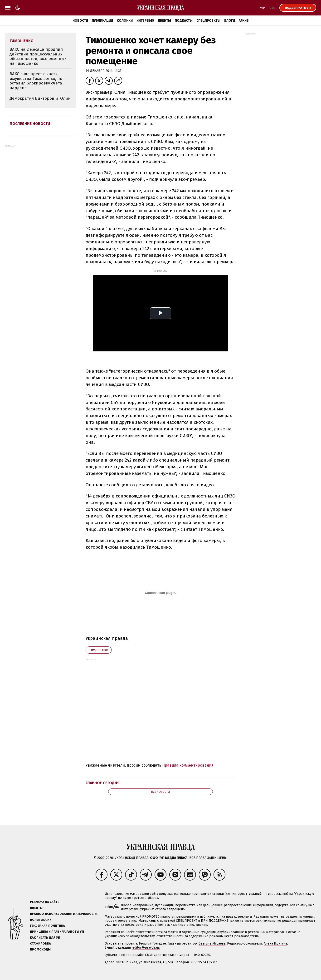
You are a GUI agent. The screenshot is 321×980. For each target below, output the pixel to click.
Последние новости (30, 124)
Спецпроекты (208, 21)
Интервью (145, 21)
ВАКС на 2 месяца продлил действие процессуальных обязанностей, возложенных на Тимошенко (38, 56)
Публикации (102, 21)
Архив (244, 21)
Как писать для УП (45, 938)
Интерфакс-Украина (137, 909)
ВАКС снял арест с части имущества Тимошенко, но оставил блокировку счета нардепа (36, 81)
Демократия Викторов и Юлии (40, 98)
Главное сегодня (103, 783)
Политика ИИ (41, 920)
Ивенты (164, 21)
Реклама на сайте (45, 902)
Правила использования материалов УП (64, 914)
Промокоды (40, 949)
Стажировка (40, 943)
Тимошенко (99, 650)
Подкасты (184, 21)
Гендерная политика (47, 926)
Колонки (125, 21)
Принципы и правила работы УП (57, 932)
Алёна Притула (275, 943)
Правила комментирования (188, 765)
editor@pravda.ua (146, 948)
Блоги (230, 21)
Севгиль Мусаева (212, 943)
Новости (80, 21)
